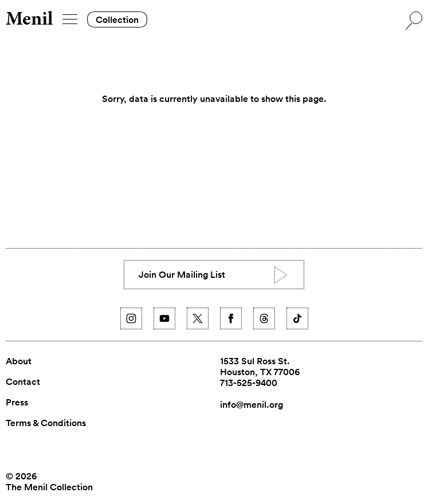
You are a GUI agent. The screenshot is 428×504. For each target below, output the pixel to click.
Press (17, 403)
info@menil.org (252, 405)
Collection (117, 19)
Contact (23, 382)
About (19, 361)
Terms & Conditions (46, 423)
